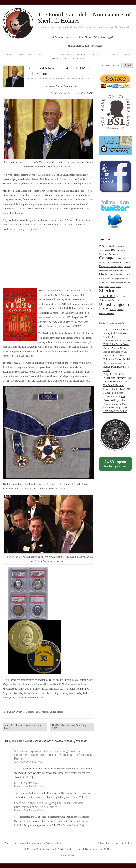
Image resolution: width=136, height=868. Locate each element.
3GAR (111, 246)
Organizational (121, 279)
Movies (127, 275)
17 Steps (103, 246)
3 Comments (84, 79)
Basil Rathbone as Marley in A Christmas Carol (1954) (116, 333)
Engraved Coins (107, 267)
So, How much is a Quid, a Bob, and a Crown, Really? (117, 356)
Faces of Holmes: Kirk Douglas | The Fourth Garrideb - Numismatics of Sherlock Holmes (49, 805)
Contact (79, 59)
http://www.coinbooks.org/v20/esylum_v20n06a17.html (59, 797)
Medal (104, 274)
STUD (124, 296)
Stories (113, 54)
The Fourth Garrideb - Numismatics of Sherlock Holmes (84, 18)
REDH (113, 287)
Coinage (107, 258)
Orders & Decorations (27, 712)
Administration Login (109, 843)
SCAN (118, 287)
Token (107, 300)
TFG (102, 300)
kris (105, 330)
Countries (97, 54)
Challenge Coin (106, 254)
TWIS (117, 300)
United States (56, 712)
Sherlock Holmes (108, 293)
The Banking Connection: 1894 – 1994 (117, 367)
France (121, 267)
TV (112, 300)
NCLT (103, 278)
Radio (107, 287)
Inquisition (119, 271)
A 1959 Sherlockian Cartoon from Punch (22, 727)
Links (126, 54)
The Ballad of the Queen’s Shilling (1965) (69, 727)
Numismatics (64, 54)
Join (66, 59)
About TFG (44, 54)
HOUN (112, 270)
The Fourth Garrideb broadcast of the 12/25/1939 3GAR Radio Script (117, 389)
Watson (120, 310)
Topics (81, 54)
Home (10, 54)
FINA (115, 267)
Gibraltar (127, 267)
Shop (55, 59)
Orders (110, 279)
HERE (78, 326)
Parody (114, 283)
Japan (126, 271)
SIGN (118, 296)
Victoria (113, 310)
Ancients (119, 246)
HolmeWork (104, 271)
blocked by (115, 464)
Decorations (115, 263)
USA (104, 309)
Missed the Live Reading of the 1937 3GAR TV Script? (116, 408)
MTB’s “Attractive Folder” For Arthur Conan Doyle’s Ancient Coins (117, 344)
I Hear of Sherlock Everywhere (49, 561)
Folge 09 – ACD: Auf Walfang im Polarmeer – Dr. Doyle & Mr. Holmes (117, 378)
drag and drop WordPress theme (47, 843)
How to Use (25, 54)
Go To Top (126, 843)
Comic (118, 259)
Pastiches (44, 712)
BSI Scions (118, 250)
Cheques (116, 254)
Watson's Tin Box (106, 313)
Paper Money (105, 283)
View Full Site (68, 855)
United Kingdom (114, 304)
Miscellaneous (116, 275)
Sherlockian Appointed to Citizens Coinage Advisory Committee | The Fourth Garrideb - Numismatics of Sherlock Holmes (53, 755)
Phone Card (121, 283)
